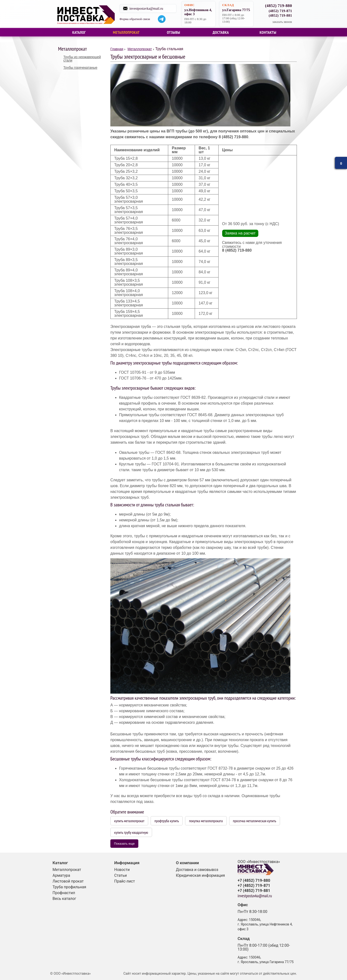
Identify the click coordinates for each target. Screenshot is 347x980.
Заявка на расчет (240, 233)
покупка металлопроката (206, 821)
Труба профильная (69, 887)
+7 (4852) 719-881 (254, 891)
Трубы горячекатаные (80, 68)
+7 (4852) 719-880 (254, 881)
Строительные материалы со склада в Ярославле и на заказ (87, 14)
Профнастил (64, 893)
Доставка (221, 32)
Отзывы (173, 32)
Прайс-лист (125, 881)
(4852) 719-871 (280, 11)
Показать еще (124, 844)
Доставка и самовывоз (197, 870)
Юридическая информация (200, 875)
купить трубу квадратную (131, 832)
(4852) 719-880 (279, 6)
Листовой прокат (68, 881)
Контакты (268, 32)
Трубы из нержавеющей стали (82, 59)
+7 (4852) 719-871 (254, 886)
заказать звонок (282, 22)
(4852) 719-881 (280, 15)
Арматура (61, 875)
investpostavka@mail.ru (152, 8)
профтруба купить (167, 821)
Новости (122, 870)
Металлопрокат (126, 32)
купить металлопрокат (129, 821)
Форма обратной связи (140, 19)
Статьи (120, 875)
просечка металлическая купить (255, 821)
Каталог (79, 32)
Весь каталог (64, 899)
